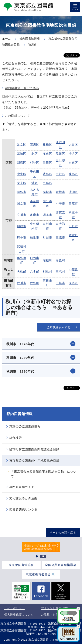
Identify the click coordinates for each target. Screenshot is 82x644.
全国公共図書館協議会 (61, 565)
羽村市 (22, 226)
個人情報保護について (19, 615)
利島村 (47, 272)
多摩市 (35, 215)
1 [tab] (37, 556)
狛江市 (73, 203)
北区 (35, 154)
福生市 (35, 237)
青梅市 (60, 192)
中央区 (22, 174)
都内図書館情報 (20, 414)
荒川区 (35, 144)
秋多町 (35, 283)
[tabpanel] (41, 547)
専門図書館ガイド (22, 487)
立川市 (22, 215)
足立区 (22, 144)
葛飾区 (22, 154)
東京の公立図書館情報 (25, 426)
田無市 (60, 283)
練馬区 (73, 174)
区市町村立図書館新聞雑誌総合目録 (34, 449)
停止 (43, 556)
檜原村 (60, 260)
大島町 (22, 272)
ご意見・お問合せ (53, 615)
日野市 (73, 226)
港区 (35, 183)
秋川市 (22, 283)
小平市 (60, 203)
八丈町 (35, 272)
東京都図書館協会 (21, 565)
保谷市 (73, 283)
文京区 (22, 183)
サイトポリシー (14, 608)
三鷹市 (60, 237)
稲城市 (47, 192)
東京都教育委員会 (38, 574)
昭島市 (22, 192)
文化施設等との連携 (23, 498)
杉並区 (35, 163)
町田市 (47, 237)
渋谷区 (73, 154)
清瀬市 (73, 192)
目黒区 (47, 183)
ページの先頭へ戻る (63, 533)
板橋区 (47, 144)
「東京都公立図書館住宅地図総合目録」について (44, 474)
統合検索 (16, 438)
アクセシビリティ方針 (56, 608)
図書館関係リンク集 (23, 510)
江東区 (47, 154)
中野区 (60, 174)
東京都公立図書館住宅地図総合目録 (34, 461)
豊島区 (47, 174)
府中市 (22, 237)
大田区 (73, 144)
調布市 (47, 215)
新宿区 (22, 163)
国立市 (22, 203)
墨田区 (47, 163)
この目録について (17, 116)
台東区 (73, 163)
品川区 (60, 154)
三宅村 (60, 272)
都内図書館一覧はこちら (22, 88)
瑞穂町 (47, 260)
